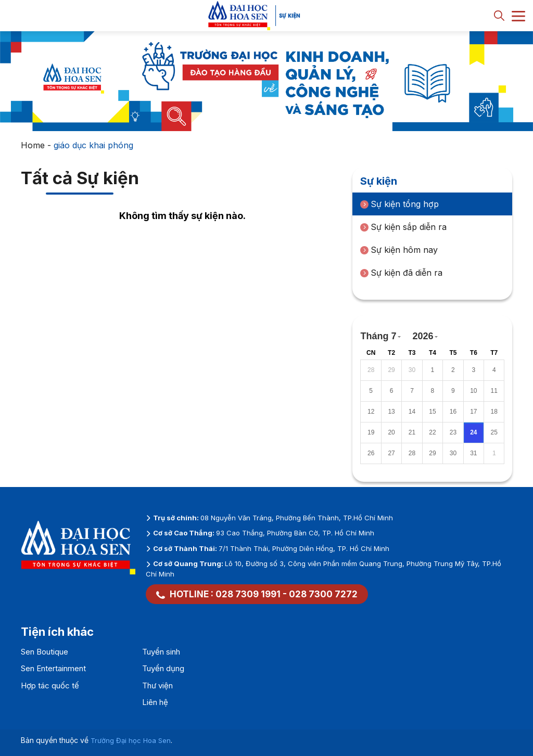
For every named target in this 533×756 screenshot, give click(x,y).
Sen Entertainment (53, 668)
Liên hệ (155, 702)
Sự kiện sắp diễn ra (403, 227)
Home (33, 145)
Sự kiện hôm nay (399, 250)
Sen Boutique (45, 652)
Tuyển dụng (163, 668)
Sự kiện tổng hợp (399, 204)
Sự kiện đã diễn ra (401, 273)
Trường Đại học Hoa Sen (131, 740)
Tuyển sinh (161, 652)
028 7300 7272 (323, 594)
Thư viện (157, 685)
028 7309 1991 (248, 594)
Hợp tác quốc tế (50, 685)
